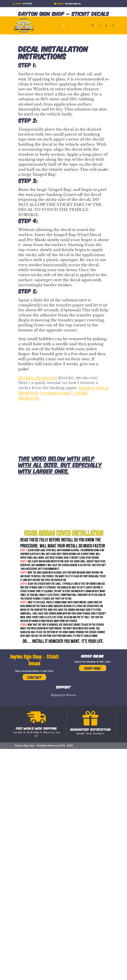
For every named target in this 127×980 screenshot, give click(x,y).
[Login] (106, 25)
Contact (35, 677)
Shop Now (93, 668)
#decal (102, 388)
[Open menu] (63, 25)
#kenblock (28, 393)
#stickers (87, 388)
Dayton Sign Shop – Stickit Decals (64, 13)
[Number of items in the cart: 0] (113, 25)
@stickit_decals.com (38, 378)
